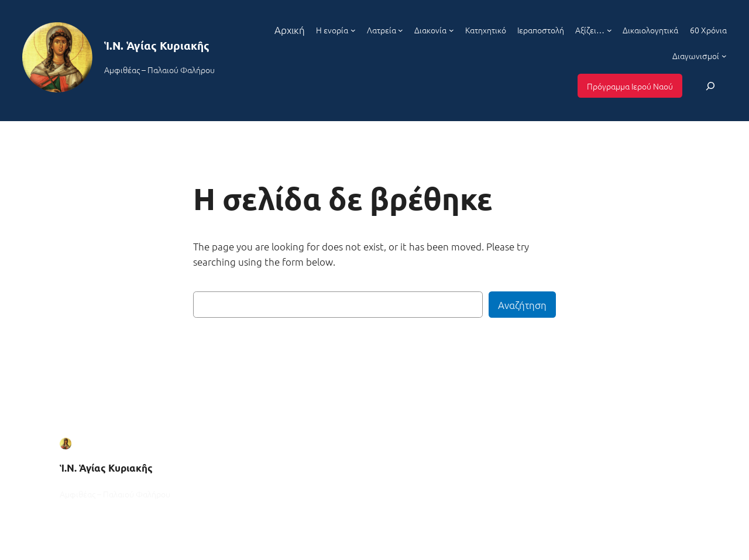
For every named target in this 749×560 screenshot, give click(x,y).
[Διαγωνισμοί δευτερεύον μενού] (724, 55)
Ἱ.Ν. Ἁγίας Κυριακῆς (157, 45)
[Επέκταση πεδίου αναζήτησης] (710, 86)
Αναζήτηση (522, 305)
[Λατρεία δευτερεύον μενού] (401, 30)
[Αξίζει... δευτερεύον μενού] (609, 30)
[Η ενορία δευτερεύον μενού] (353, 30)
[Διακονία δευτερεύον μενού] (451, 30)
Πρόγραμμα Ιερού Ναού (630, 86)
